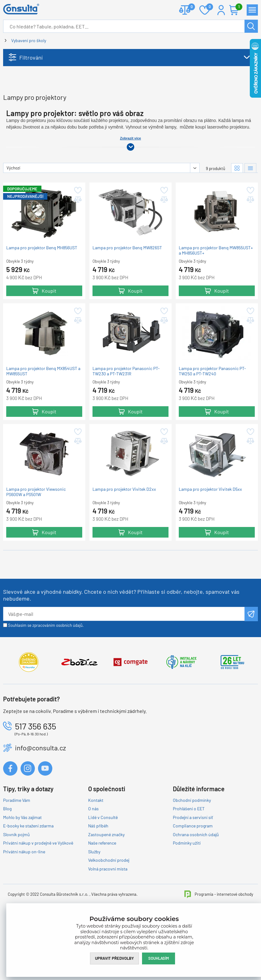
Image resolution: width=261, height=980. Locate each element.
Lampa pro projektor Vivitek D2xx (124, 543)
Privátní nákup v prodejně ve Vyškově (38, 897)
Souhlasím (159, 958)
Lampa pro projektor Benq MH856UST (42, 301)
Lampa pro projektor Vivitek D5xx (210, 543)
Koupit (49, 344)
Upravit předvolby (114, 958)
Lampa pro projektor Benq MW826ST (127, 301)
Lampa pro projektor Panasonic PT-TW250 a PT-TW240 (212, 425)
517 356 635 (36, 779)
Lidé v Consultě (103, 871)
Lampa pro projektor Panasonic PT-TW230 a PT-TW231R (126, 425)
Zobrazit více (130, 192)
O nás (93, 862)
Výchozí (13, 221)
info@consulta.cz (40, 801)
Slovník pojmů (17, 888)
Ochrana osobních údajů (196, 888)
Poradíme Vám (17, 853)
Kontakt (96, 853)
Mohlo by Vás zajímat (22, 871)
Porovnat (189, 7)
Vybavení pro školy (29, 40)
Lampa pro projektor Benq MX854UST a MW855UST (43, 425)
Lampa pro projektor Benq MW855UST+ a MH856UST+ (216, 304)
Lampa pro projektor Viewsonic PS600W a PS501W (36, 545)
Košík (237, 7)
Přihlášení (221, 10)
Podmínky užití (187, 897)
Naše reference (102, 897)
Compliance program (193, 879)
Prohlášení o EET (189, 862)
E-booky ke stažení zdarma (28, 879)
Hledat (251, 26)
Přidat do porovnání (77, 253)
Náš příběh (98, 879)
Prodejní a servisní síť (193, 871)
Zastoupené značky (106, 888)
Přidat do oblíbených (77, 244)
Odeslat (251, 667)
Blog (7, 862)
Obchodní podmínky (192, 853)
